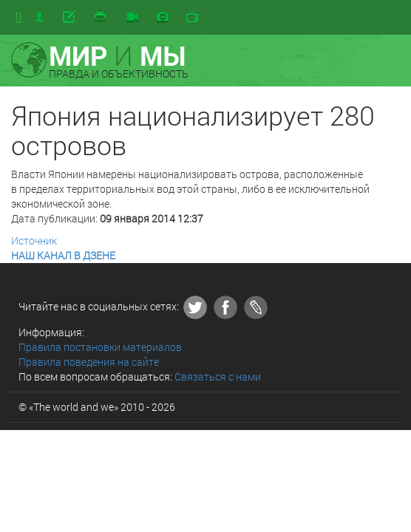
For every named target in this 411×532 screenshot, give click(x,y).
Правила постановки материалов (100, 347)
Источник (34, 241)
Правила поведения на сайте (89, 362)
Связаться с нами (218, 376)
